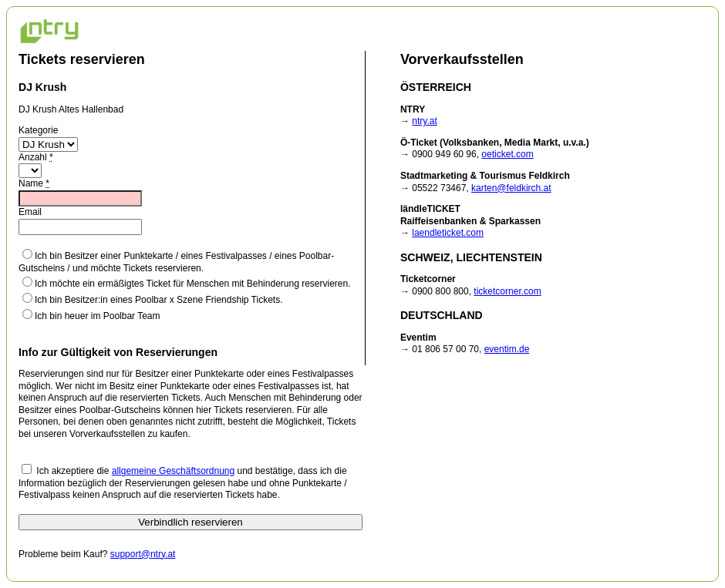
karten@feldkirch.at (511, 188)
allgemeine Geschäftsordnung (173, 471)
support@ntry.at (143, 554)
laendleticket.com (448, 233)
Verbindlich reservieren (191, 522)
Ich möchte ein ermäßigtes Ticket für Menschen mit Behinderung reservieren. (187, 283)
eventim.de (507, 349)
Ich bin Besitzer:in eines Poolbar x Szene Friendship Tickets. (153, 299)
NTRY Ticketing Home (49, 31)
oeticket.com (507, 154)
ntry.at (424, 121)
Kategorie (38, 130)
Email (30, 212)
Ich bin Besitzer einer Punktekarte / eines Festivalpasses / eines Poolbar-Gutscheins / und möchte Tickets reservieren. (176, 261)
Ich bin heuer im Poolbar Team (91, 315)
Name (34, 183)
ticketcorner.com (507, 291)
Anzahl (36, 157)
